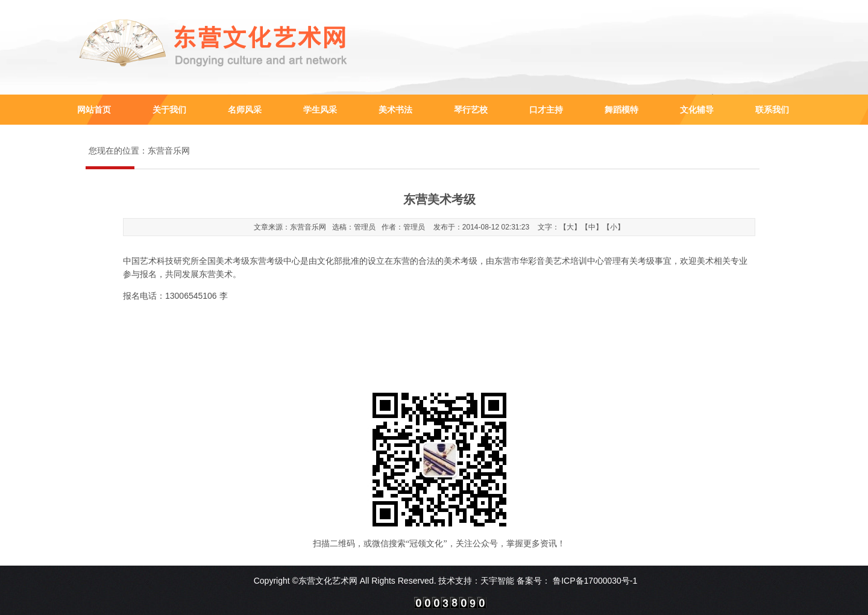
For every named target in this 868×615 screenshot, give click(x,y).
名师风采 (245, 110)
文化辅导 (697, 110)
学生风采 (320, 110)
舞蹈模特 (621, 110)
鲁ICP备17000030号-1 (594, 581)
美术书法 (395, 110)
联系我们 (772, 110)
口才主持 (546, 110)
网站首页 (94, 110)
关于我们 (169, 110)
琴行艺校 (471, 110)
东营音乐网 (169, 151)
